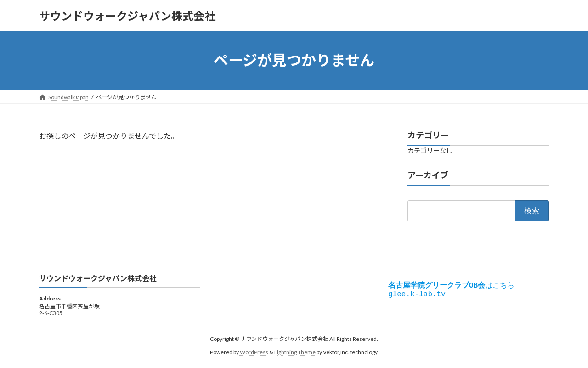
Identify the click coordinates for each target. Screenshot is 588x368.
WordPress (254, 352)
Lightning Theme (295, 352)
